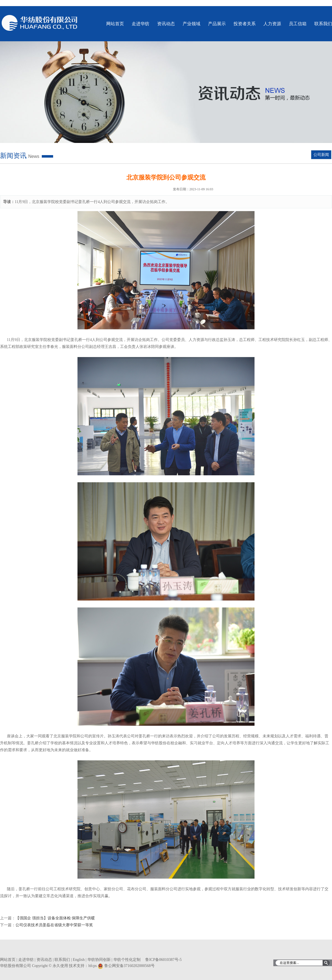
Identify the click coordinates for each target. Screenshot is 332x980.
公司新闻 (321, 155)
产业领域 (191, 24)
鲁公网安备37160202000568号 (129, 966)
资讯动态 (166, 24)
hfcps (92, 966)
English (79, 960)
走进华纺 (141, 24)
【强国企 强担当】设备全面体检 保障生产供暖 (55, 918)
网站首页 (115, 24)
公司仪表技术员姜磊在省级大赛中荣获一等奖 (54, 925)
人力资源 (272, 24)
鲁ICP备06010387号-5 (163, 960)
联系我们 (323, 24)
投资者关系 (245, 24)
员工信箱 (298, 24)
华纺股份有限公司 (40, 23)
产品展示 (217, 24)
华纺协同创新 (99, 960)
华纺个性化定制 (127, 960)
